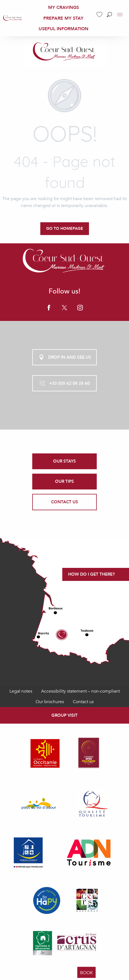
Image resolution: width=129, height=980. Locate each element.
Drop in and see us (65, 357)
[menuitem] (13, 18)
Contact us (83, 702)
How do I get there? (91, 574)
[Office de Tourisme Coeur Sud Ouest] (64, 52)
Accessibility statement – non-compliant (80, 691)
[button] (109, 15)
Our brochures (50, 702)
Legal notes (21, 691)
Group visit (64, 715)
